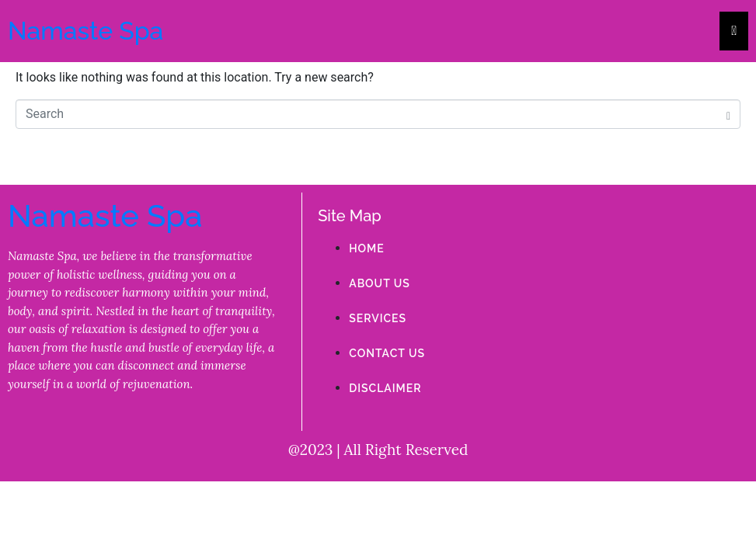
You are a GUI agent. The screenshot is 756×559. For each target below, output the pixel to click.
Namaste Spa (85, 31)
